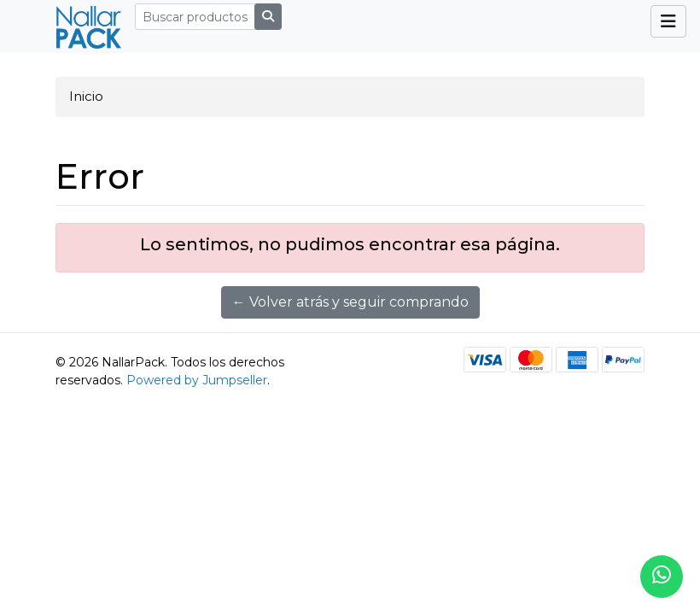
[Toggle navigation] (668, 21)
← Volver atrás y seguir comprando (350, 302)
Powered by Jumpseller (197, 380)
